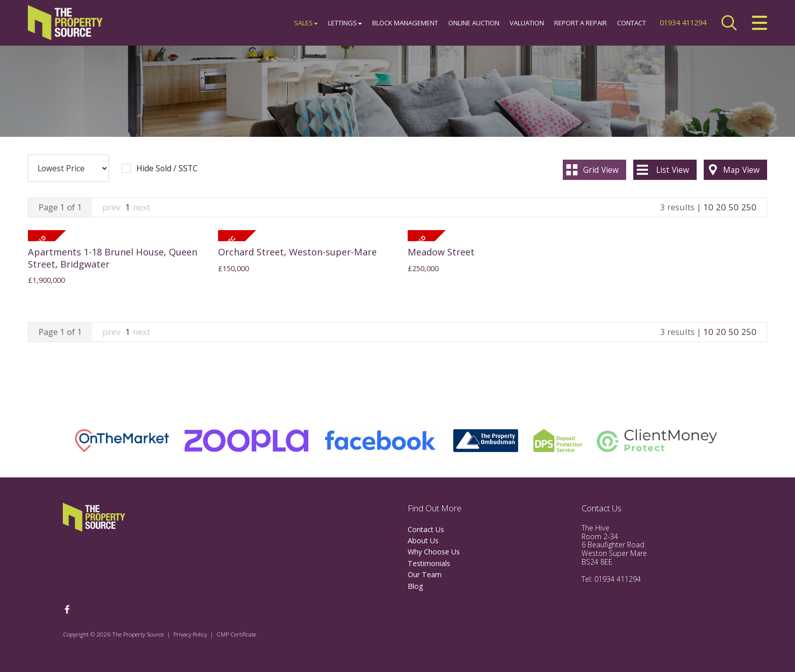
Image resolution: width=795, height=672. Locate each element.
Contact (631, 23)
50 (734, 207)
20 (721, 207)
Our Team (425, 574)
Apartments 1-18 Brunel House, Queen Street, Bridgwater (113, 258)
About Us (423, 540)
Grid (601, 170)
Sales (306, 23)
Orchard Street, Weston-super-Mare (297, 252)
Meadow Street (441, 252)
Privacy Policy (190, 634)
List (673, 170)
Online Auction (474, 23)
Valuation (527, 23)
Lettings (345, 23)
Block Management (405, 23)
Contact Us (426, 529)
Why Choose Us (434, 552)
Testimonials (429, 563)
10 (708, 207)
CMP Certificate (236, 634)
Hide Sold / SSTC (167, 169)
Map (741, 170)
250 (749, 207)
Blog (415, 586)
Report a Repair (581, 23)
